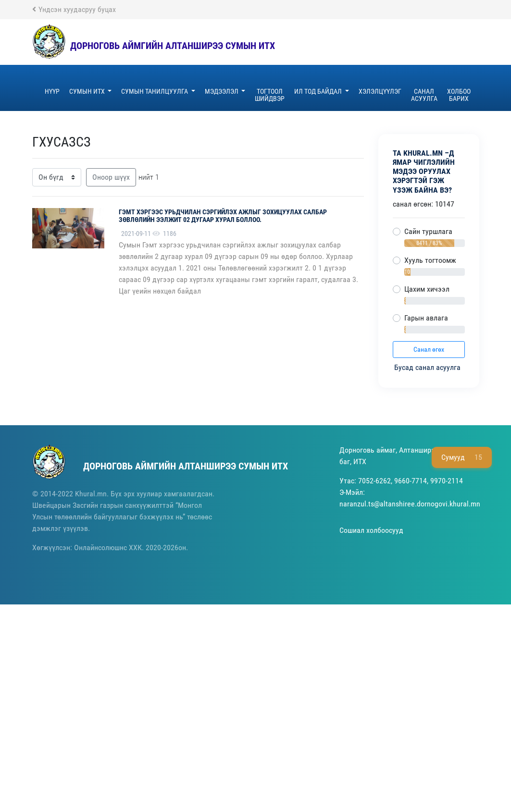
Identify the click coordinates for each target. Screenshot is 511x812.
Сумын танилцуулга (155, 91)
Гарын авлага (426, 318)
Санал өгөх (429, 349)
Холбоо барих (459, 95)
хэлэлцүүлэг (380, 91)
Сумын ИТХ (88, 91)
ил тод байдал (319, 91)
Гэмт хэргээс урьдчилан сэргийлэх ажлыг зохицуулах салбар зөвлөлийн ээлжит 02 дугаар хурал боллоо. (223, 216)
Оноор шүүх (111, 177)
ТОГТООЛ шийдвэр (270, 95)
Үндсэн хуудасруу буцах (74, 9)
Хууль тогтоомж (430, 260)
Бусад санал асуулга (428, 367)
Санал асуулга (424, 95)
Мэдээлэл (222, 91)
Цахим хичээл (427, 289)
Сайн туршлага (428, 231)
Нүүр (52, 91)
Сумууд (462, 457)
